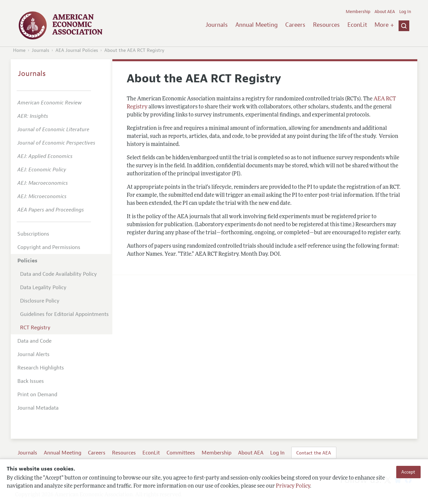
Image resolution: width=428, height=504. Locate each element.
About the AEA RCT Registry (134, 50)
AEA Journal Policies (77, 50)
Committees (181, 453)
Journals (217, 25)
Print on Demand (37, 395)
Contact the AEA (314, 453)
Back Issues (31, 381)
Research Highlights (41, 368)
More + (384, 25)
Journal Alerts (33, 354)
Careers (295, 25)
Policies (27, 261)
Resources (326, 25)
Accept (408, 472)
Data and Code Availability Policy (59, 274)
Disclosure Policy (40, 301)
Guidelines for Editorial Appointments (64, 314)
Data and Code (34, 341)
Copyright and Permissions (49, 247)
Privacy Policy (293, 486)
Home (19, 50)
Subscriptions (33, 234)
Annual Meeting (257, 25)
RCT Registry (35, 328)
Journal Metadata (38, 408)
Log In (405, 12)
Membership (358, 12)
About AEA (385, 12)
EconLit (357, 25)
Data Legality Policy (43, 287)
